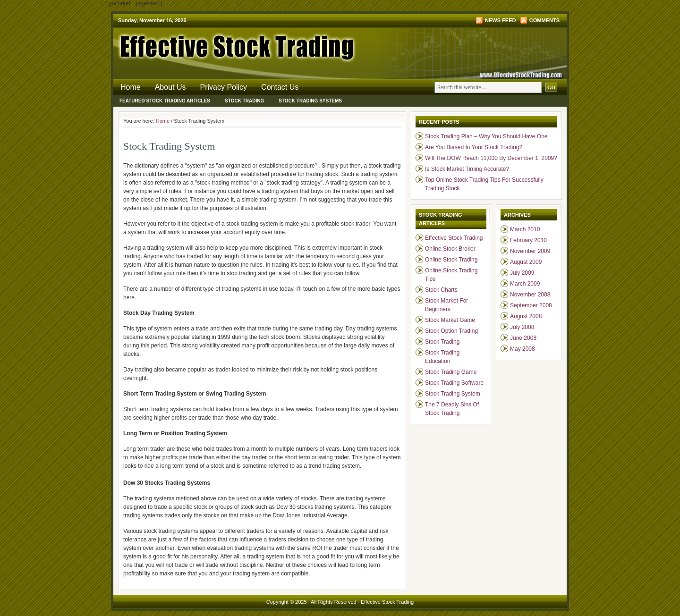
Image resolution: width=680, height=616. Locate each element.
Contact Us (280, 87)
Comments (544, 20)
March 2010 (525, 229)
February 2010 (528, 240)
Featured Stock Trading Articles (165, 101)
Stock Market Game (450, 320)
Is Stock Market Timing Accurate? (467, 169)
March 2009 (525, 284)
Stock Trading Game (451, 372)
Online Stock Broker (450, 249)
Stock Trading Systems (310, 101)
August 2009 (526, 262)
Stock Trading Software (454, 383)
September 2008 (531, 305)
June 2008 (523, 338)
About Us (170, 87)
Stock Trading (244, 101)
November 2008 (530, 295)
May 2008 (523, 349)
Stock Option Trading (451, 331)
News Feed (500, 20)
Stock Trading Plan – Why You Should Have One (486, 136)
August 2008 (526, 316)
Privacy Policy (224, 87)
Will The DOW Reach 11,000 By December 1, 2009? (491, 158)
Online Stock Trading (451, 260)
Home (131, 87)
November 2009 (530, 251)
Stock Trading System (453, 394)
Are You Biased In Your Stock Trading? (474, 147)
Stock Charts (441, 290)
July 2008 (522, 327)
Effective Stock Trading (227, 45)
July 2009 (522, 273)
